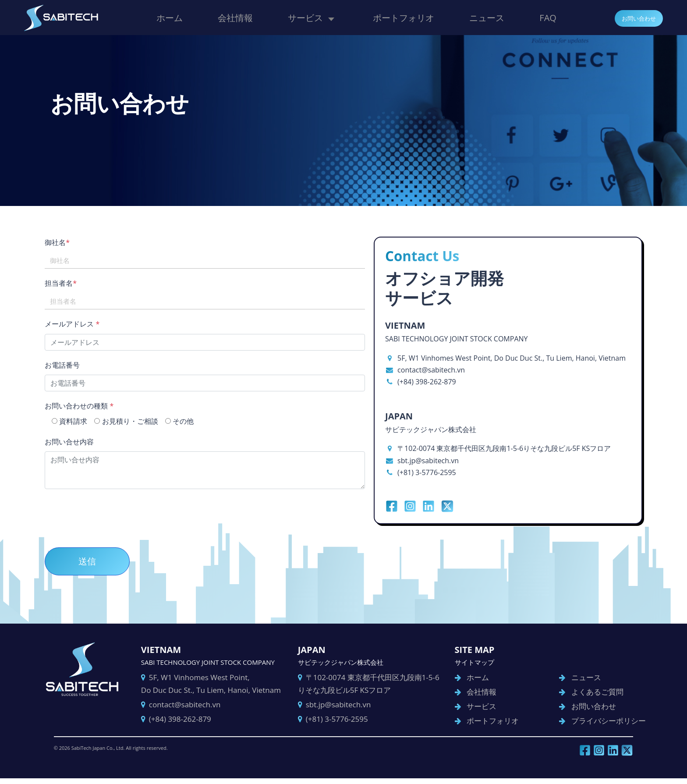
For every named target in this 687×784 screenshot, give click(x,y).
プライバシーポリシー (605, 725)
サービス (305, 17)
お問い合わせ (635, 18)
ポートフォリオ (404, 17)
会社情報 (235, 17)
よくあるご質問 (593, 696)
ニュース (487, 17)
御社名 (65, 242)
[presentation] (119, 515)
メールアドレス (80, 324)
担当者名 (69, 283)
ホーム (170, 17)
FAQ (548, 17)
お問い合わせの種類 (87, 406)
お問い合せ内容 (77, 442)
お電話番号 (70, 365)
